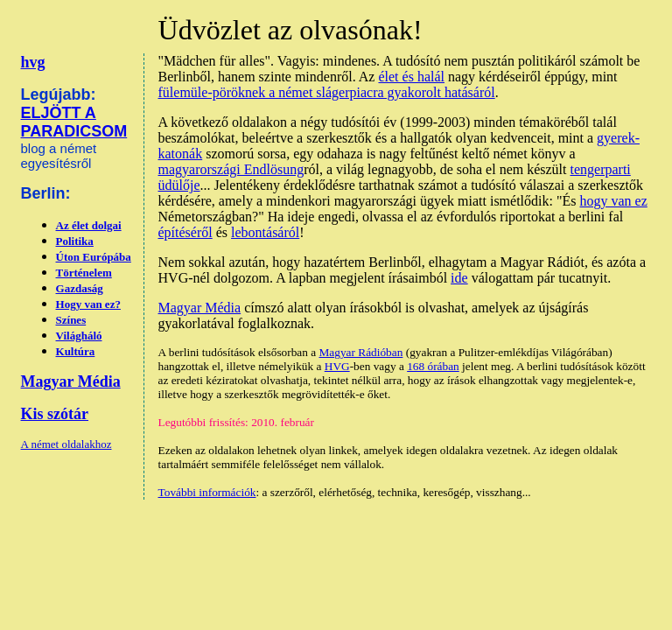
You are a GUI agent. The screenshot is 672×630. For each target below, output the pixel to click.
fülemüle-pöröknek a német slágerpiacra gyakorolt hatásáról (327, 92)
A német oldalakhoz (66, 444)
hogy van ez (613, 201)
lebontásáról (265, 232)
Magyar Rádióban (361, 352)
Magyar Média (200, 308)
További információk (207, 492)
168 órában (433, 366)
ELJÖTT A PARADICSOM (74, 122)
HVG (337, 366)
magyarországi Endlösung (231, 169)
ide (459, 278)
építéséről (185, 232)
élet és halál (411, 77)
